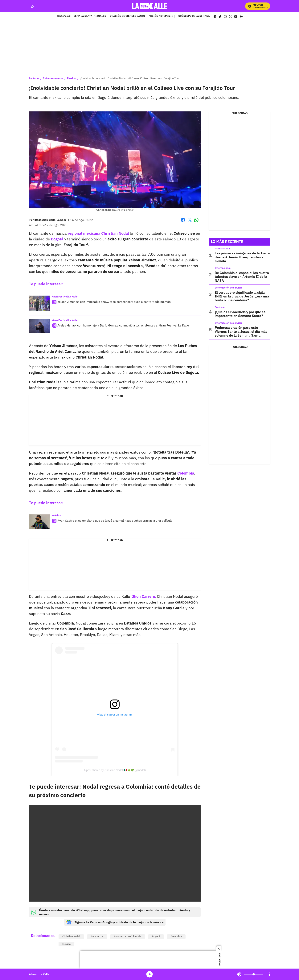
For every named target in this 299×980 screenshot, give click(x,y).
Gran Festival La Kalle (65, 297)
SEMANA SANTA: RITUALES (90, 16)
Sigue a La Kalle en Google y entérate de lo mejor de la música (115, 922)
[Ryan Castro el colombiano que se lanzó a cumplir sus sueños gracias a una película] (39, 522)
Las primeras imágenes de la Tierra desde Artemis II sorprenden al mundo (242, 257)
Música (71, 78)
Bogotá (156, 936)
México (66, 944)
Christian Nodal (71, 936)
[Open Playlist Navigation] (269, 974)
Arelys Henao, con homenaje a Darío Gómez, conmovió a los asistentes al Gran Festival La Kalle (123, 325)
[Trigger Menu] (32, 6)
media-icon (149, 974)
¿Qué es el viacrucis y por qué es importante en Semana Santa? (240, 314)
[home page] (150, 6)
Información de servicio (229, 288)
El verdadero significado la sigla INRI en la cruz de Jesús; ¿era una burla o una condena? (242, 296)
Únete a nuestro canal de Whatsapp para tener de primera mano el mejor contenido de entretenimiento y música (111, 912)
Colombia (176, 936)
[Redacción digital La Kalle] (51, 220)
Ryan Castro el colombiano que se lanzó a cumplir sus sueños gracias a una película (115, 521)
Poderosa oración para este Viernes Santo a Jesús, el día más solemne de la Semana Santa (241, 331)
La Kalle (34, 78)
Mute (239, 974)
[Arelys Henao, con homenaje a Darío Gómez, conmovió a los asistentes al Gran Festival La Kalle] (39, 326)
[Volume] (254, 974)
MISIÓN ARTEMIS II (161, 16)
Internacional (223, 249)
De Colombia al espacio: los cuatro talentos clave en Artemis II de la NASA (242, 277)
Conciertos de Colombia (128, 936)
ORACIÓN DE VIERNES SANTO (127, 16)
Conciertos (97, 936)
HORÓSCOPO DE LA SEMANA (193, 16)
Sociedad (220, 307)
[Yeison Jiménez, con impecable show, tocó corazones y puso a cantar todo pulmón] (39, 303)
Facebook (183, 220)
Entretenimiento (53, 78)
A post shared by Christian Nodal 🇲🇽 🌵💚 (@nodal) (115, 770)
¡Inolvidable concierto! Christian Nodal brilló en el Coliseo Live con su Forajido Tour (130, 78)
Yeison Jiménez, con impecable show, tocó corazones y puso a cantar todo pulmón (114, 302)
